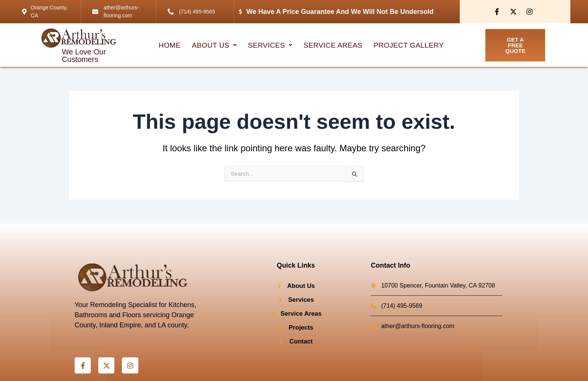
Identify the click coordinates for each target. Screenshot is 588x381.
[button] (215, 45)
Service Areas (333, 45)
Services (270, 45)
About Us (215, 45)
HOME (171, 45)
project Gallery (408, 45)
